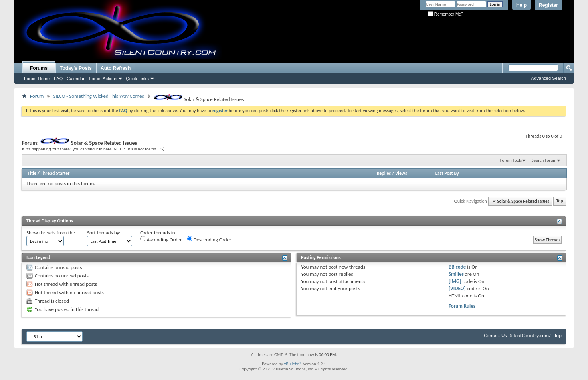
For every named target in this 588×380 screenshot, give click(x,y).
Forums (39, 68)
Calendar (76, 79)
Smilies (456, 274)
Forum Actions (103, 79)
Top (560, 201)
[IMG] (455, 281)
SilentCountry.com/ (530, 335)
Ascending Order (161, 239)
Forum (37, 96)
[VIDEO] (457, 288)
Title (32, 173)
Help (521, 5)
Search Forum (544, 160)
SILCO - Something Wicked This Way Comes (98, 96)
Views (401, 173)
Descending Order (209, 239)
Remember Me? (446, 14)
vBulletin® (293, 364)
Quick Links (137, 79)
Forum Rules (462, 306)
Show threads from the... (53, 233)
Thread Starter (55, 173)
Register (548, 5)
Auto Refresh (116, 68)
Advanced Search (549, 78)
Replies (384, 173)
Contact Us (495, 335)
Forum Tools (511, 160)
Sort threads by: (104, 233)
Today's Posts (76, 68)
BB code (457, 267)
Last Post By (447, 173)
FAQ (58, 79)
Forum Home (37, 79)
